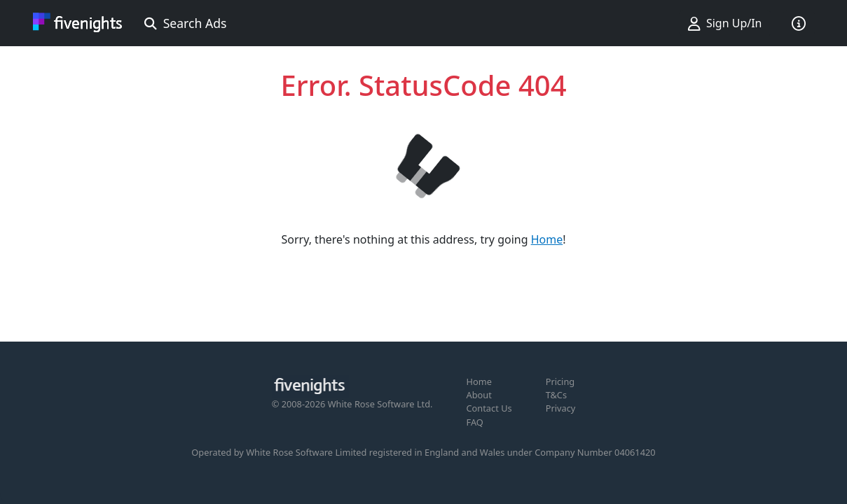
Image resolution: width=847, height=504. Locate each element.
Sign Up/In (725, 23)
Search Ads (186, 23)
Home (547, 239)
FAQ (475, 422)
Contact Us (489, 408)
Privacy (561, 408)
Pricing (560, 381)
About (479, 395)
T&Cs (556, 395)
